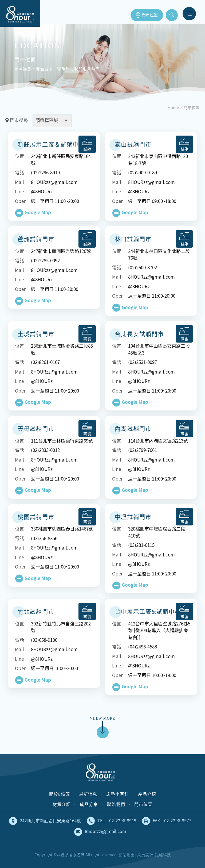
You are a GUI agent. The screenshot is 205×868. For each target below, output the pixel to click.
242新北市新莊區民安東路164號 (45, 821)
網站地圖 (127, 855)
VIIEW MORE (103, 724)
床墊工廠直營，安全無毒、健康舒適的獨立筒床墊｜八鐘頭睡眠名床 (20, 13)
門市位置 (150, 15)
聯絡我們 (116, 804)
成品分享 (89, 804)
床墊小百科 (118, 794)
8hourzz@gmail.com (100, 832)
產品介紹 (147, 794)
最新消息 (88, 794)
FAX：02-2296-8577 (167, 821)
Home (173, 107)
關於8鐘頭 (60, 794)
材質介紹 (62, 804)
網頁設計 (145, 855)
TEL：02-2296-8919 (112, 821)
